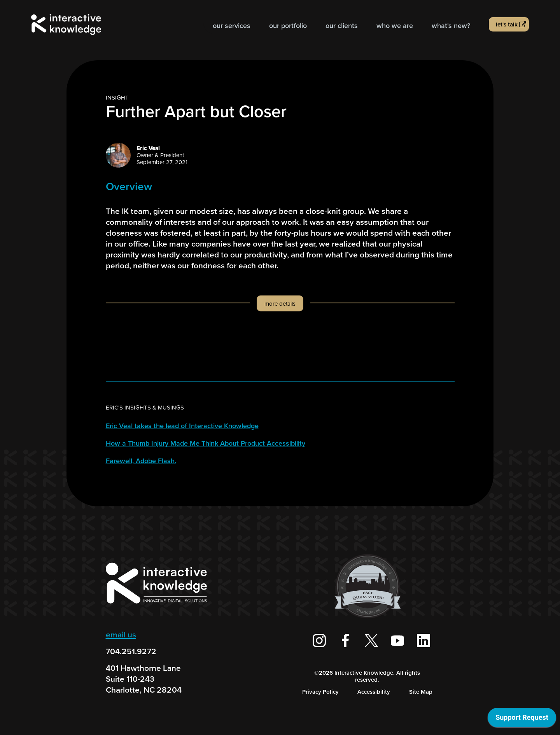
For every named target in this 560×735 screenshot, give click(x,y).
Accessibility (374, 692)
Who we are (395, 26)
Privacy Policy (320, 692)
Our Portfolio (288, 26)
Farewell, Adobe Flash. (141, 461)
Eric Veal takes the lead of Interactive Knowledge (182, 426)
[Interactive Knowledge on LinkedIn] (423, 640)
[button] (280, 311)
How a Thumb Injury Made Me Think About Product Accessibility (206, 443)
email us (121, 634)
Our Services (232, 26)
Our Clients (342, 26)
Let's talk (507, 24)
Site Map (421, 692)
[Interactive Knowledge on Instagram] (319, 640)
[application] (522, 719)
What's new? (451, 26)
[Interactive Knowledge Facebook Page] (345, 640)
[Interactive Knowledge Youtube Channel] (397, 640)
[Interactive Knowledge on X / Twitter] (371, 640)
